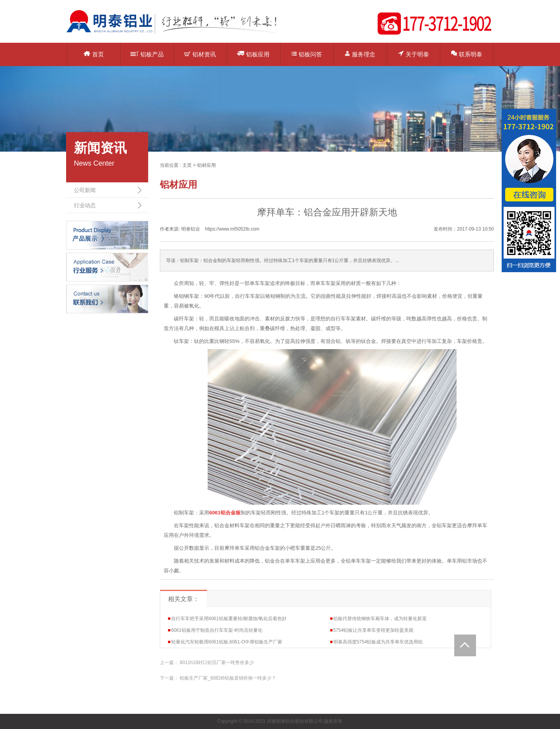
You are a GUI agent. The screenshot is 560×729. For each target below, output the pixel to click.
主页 (187, 165)
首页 (94, 54)
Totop (465, 645)
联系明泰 (467, 54)
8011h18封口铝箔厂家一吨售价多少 (217, 663)
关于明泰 (413, 54)
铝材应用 (206, 165)
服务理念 (360, 54)
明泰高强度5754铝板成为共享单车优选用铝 (378, 642)
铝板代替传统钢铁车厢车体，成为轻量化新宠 (380, 619)
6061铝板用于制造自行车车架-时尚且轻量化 (217, 630)
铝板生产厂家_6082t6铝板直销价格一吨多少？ (228, 678)
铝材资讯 (200, 54)
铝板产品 (147, 54)
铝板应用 (253, 54)
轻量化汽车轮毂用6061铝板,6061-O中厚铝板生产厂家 (227, 642)
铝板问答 (307, 54)
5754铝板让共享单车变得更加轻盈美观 (374, 630)
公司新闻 (85, 190)
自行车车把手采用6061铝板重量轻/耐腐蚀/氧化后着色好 (229, 619)
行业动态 (85, 205)
